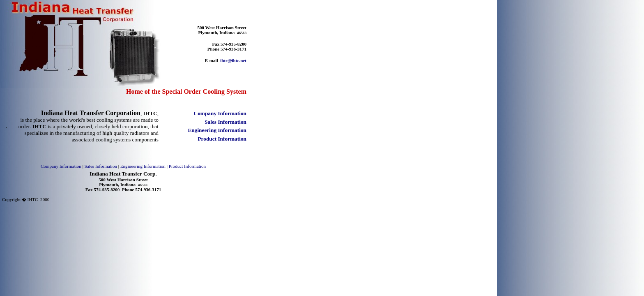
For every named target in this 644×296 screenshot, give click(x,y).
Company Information (61, 166)
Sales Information (101, 166)
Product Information (187, 166)
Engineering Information (143, 166)
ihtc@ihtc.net (233, 60)
